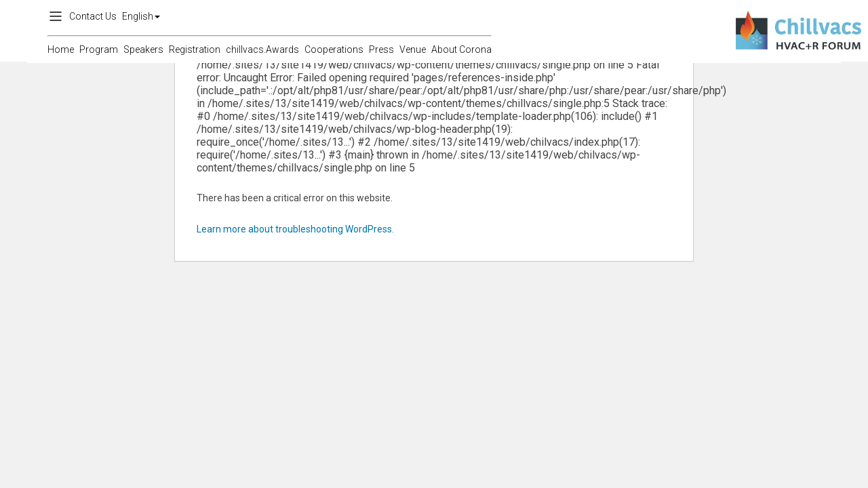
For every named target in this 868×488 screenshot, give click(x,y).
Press (381, 49)
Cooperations (334, 49)
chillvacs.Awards (262, 49)
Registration (195, 49)
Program (99, 49)
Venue (413, 49)
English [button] (141, 16)
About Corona (461, 49)
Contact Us (93, 16)
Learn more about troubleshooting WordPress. (295, 229)
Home (61, 49)
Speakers (143, 49)
